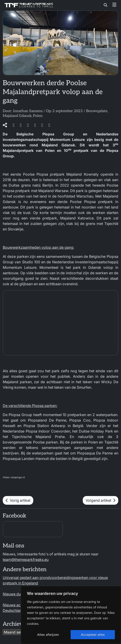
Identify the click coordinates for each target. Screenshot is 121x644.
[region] (71, 615)
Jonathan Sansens (28, 111)
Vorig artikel (18, 500)
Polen (38, 116)
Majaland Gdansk (17, 116)
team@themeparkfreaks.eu (26, 560)
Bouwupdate (97, 111)
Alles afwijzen (48, 635)
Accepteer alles (93, 635)
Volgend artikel (100, 500)
